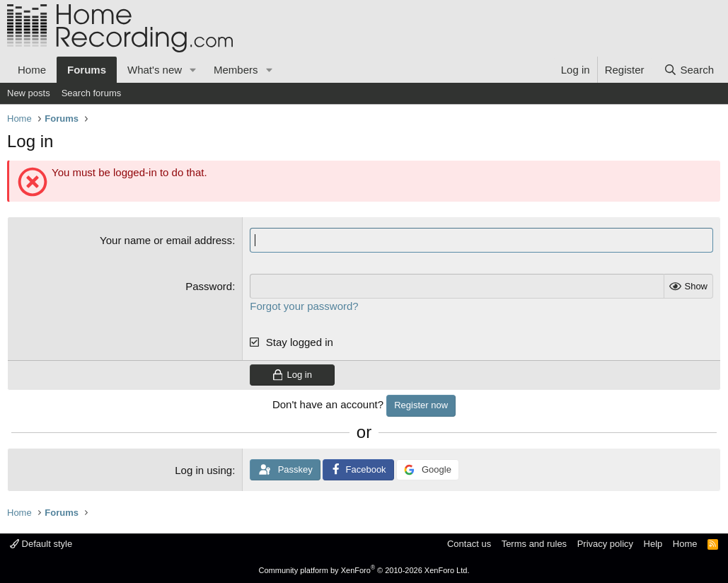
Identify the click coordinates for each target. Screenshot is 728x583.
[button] (193, 70)
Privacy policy (605, 544)
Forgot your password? (304, 306)
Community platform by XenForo (364, 570)
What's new (155, 70)
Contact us (469, 544)
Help (653, 544)
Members (236, 70)
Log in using (203, 470)
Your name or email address (166, 240)
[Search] (689, 70)
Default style (41, 544)
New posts (29, 93)
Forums (87, 70)
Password (209, 286)
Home (32, 70)
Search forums (92, 93)
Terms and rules (534, 544)
